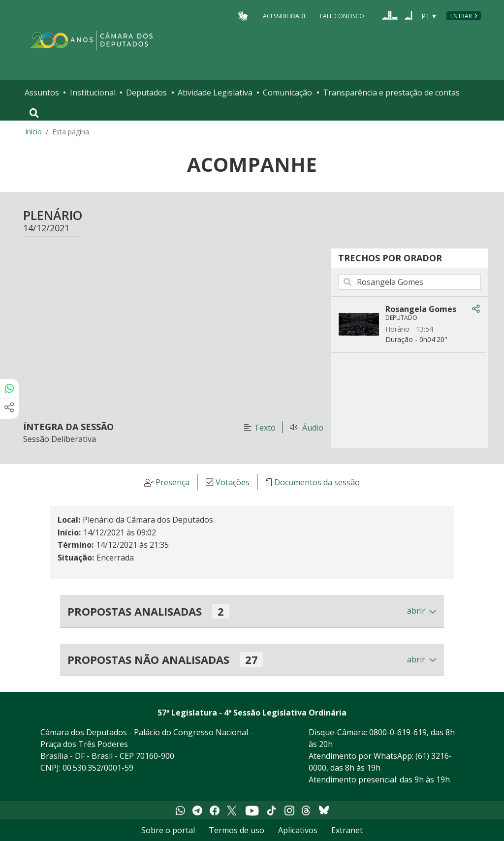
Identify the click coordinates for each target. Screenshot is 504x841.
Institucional (93, 93)
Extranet (347, 830)
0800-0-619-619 (398, 732)
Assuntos (42, 93)
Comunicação (287, 93)
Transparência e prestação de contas (391, 93)
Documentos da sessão (317, 482)
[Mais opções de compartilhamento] (9, 409)
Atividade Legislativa (215, 93)
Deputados (146, 93)
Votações (233, 482)
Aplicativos (298, 830)
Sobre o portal (168, 830)
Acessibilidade (285, 16)
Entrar (461, 16)
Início (33, 132)
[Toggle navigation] (34, 113)
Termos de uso (236, 830)
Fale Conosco (342, 16)
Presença (173, 482)
